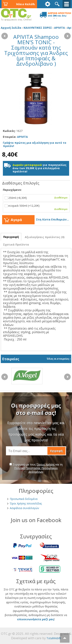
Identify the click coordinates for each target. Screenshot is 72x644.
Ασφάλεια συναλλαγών (24, 508)
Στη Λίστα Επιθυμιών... (53, 219)
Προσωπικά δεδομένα (24, 499)
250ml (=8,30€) (35, 198)
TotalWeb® (54, 638)
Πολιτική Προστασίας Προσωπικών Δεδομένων (36, 470)
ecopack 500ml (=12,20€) (35, 207)
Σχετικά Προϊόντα (16, 244)
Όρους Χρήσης (46, 464)
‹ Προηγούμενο (5, 35)
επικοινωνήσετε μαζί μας (36, 619)
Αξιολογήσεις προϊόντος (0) (45, 237)
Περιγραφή (11, 237)
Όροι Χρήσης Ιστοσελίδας (26, 503)
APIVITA (22, 137)
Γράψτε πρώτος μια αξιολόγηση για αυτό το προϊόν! (35, 144)
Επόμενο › (67, 35)
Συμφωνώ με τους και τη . (36, 468)
